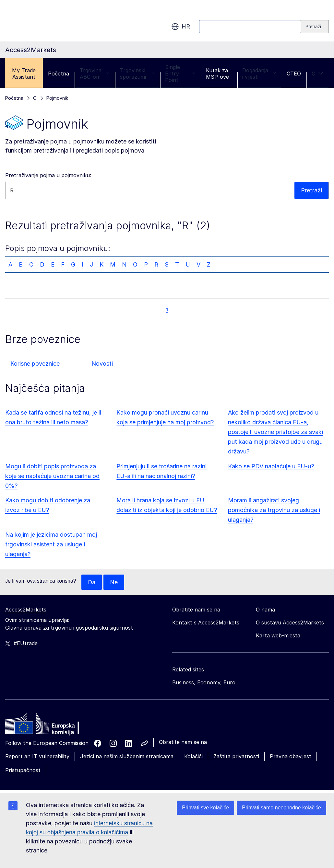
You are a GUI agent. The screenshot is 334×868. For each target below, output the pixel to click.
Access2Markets (26, 610)
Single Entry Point (180, 74)
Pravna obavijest (291, 757)
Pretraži (311, 190)
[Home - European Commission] (52, 725)
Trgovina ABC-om (95, 74)
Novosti (102, 364)
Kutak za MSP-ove (217, 74)
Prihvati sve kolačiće (205, 808)
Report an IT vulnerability (37, 757)
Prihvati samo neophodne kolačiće (281, 808)
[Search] (315, 27)
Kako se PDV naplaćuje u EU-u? (271, 466)
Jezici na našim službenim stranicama (127, 757)
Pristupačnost (23, 770)
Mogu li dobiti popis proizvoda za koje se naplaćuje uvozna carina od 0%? (52, 476)
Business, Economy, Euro (204, 683)
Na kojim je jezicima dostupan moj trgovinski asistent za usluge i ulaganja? (51, 544)
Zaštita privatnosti (236, 757)
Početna (59, 74)
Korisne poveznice (35, 364)
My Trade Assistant (24, 74)
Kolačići (193, 757)
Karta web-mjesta (278, 636)
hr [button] (181, 27)
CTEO (294, 74)
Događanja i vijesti (259, 74)
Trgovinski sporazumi (137, 74)
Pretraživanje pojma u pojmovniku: (48, 175)
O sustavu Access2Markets (290, 623)
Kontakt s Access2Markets (206, 623)
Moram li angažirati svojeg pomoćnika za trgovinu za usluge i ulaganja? (274, 510)
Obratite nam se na (183, 742)
